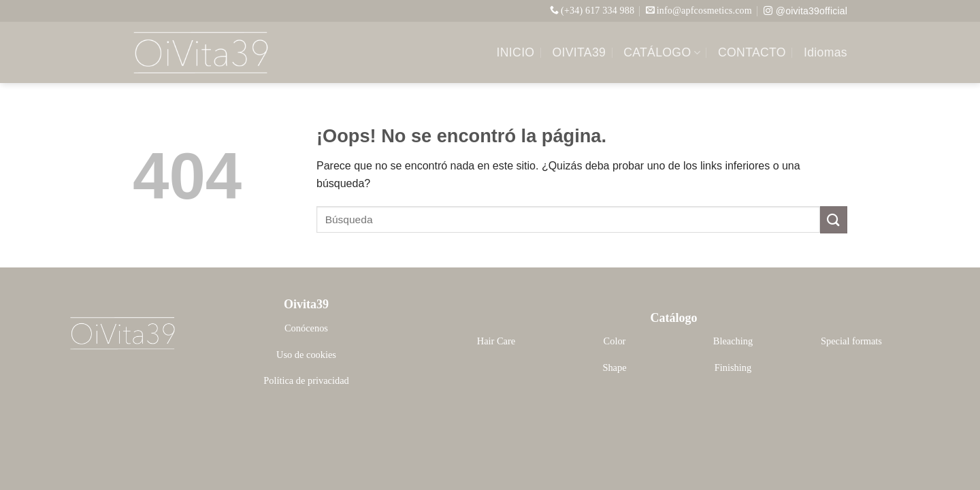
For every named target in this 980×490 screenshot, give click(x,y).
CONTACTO (752, 52)
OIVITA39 (579, 52)
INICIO (516, 52)
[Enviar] (834, 219)
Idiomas (826, 52)
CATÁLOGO (662, 52)
